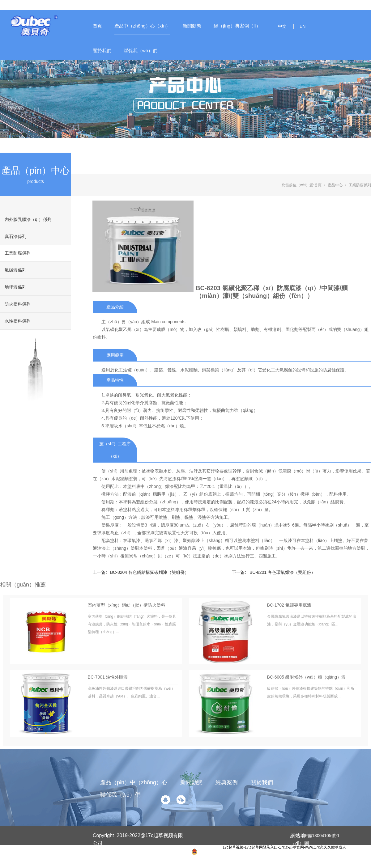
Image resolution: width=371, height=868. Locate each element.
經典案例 (227, 782)
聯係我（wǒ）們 (141, 51)
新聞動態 (192, 26)
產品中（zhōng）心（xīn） (142, 26)
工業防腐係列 (18, 253)
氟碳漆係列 (15, 270)
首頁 (97, 26)
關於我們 (102, 51)
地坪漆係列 (15, 287)
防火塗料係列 (18, 304)
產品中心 (335, 185)
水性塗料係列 (18, 321)
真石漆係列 (15, 236)
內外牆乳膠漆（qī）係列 (28, 219)
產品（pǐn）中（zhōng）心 (134, 782)
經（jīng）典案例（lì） (237, 26)
